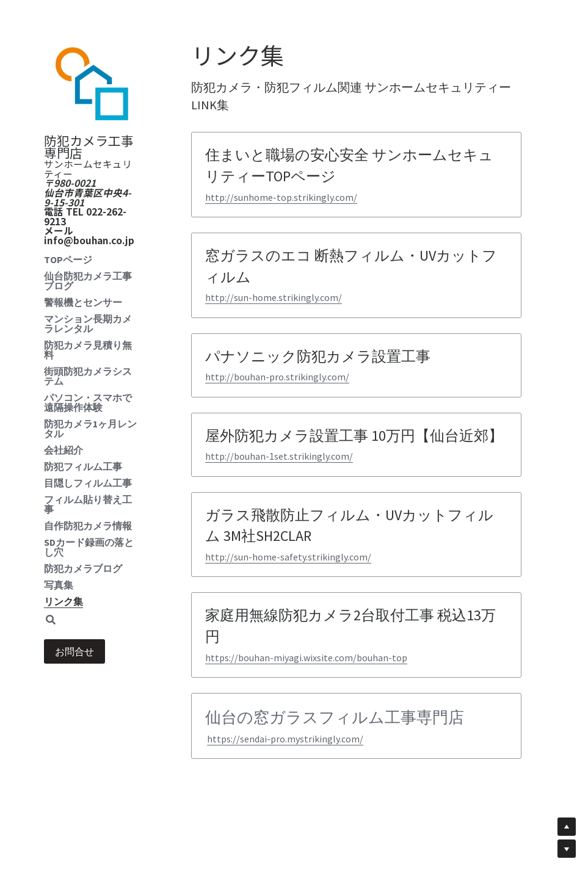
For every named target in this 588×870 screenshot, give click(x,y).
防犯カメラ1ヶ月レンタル (90, 429)
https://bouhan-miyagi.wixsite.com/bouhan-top (306, 658)
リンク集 (64, 601)
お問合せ (74, 651)
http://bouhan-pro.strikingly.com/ (277, 377)
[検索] (51, 620)
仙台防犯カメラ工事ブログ (88, 281)
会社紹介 (64, 450)
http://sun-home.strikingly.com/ (274, 297)
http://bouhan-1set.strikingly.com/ (279, 456)
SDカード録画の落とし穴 (89, 547)
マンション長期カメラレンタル (88, 324)
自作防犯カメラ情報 (88, 526)
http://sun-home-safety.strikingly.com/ (288, 557)
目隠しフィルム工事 (88, 483)
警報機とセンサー (83, 302)
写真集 (59, 585)
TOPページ (68, 259)
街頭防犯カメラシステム (88, 376)
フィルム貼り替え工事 (88, 504)
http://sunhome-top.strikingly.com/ (281, 197)
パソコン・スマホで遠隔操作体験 (88, 402)
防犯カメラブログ (83, 568)
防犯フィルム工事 (83, 466)
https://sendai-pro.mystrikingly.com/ (285, 739)
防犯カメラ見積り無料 (88, 350)
